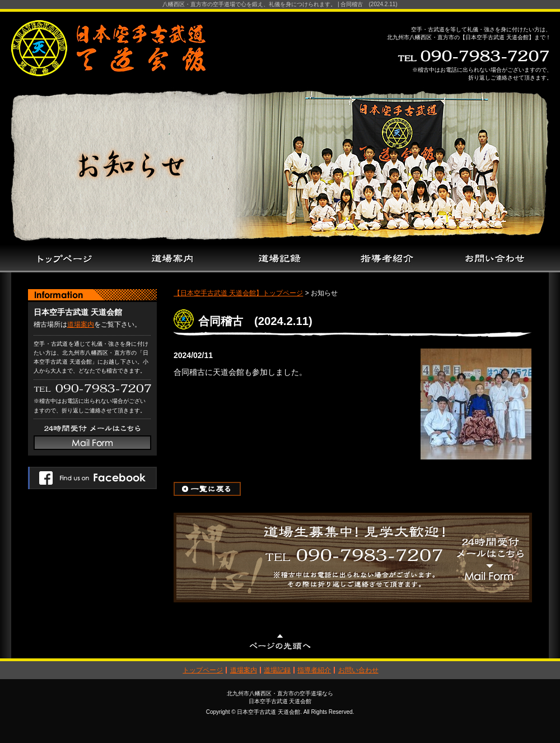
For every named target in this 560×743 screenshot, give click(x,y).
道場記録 (277, 670)
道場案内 (81, 324)
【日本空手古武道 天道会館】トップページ (238, 293)
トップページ (203, 670)
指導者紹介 (314, 670)
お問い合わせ (358, 670)
